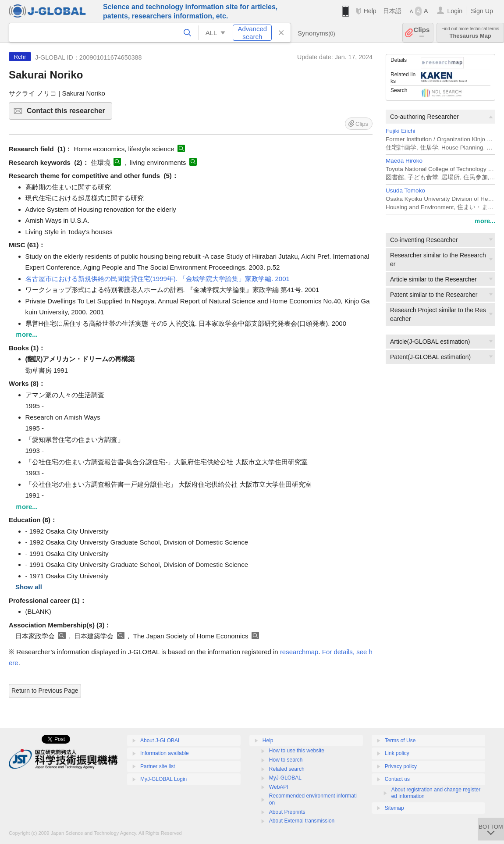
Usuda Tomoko (405, 191)
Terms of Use (400, 741)
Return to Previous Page (45, 691)
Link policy (397, 753)
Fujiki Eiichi (401, 131)
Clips (422, 33)
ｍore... (485, 221)
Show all (29, 587)
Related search (287, 769)
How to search (286, 760)
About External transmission (302, 821)
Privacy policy (401, 766)
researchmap (299, 652)
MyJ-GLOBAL (285, 778)
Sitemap (394, 808)
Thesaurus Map (470, 33)
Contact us (397, 779)
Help (370, 11)
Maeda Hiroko (404, 161)
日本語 (392, 11)
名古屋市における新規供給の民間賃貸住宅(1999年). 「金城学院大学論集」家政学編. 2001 (158, 279)
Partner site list (158, 766)
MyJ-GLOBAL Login (163, 779)
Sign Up (482, 11)
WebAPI (279, 787)
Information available (165, 753)
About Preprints (287, 812)
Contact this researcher (68, 113)
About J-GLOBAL (161, 741)
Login (455, 11)
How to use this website (297, 751)
